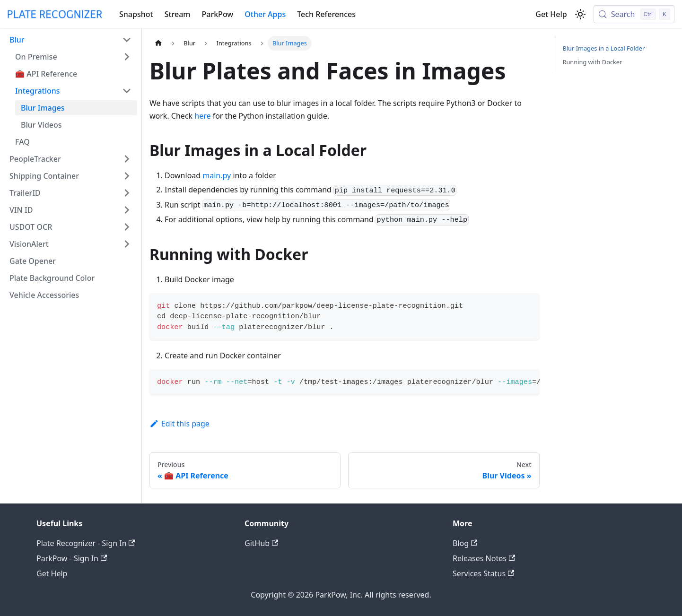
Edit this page (179, 424)
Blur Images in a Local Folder (604, 48)
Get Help (551, 14)
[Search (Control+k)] (634, 14)
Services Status (483, 573)
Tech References (326, 14)
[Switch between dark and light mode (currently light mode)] (580, 14)
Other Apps (265, 14)
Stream (178, 14)
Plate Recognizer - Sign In (86, 543)
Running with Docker (593, 62)
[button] (70, 40)
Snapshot (136, 14)
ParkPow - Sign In (72, 558)
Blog (465, 543)
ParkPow (218, 14)
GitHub (261, 543)
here (202, 116)
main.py (217, 175)
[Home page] (158, 43)
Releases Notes (484, 558)
